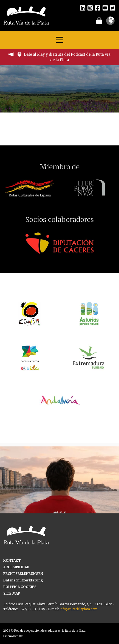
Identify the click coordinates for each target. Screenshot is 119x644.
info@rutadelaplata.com (79, 609)
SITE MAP (12, 593)
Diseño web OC (13, 636)
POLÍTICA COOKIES (20, 587)
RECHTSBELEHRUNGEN (23, 574)
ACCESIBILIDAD (16, 567)
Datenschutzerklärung (23, 580)
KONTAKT (12, 560)
